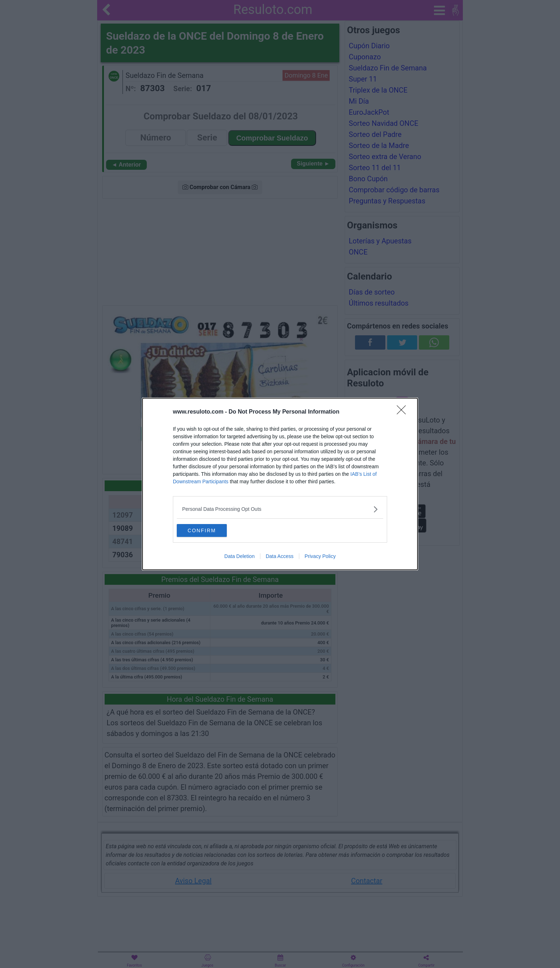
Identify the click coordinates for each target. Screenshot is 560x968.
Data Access (280, 557)
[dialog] (280, 484)
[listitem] (280, 508)
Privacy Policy (320, 557)
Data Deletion (239, 557)
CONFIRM (211, 530)
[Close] (404, 411)
